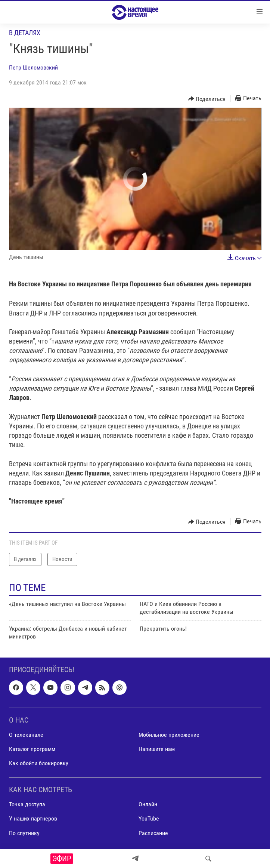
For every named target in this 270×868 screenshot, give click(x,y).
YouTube (149, 818)
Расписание (153, 833)
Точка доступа (27, 804)
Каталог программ (32, 749)
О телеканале (26, 735)
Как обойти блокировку (39, 763)
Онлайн (148, 804)
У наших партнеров (33, 818)
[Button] (207, 99)
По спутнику (24, 833)
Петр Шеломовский (33, 67)
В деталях (25, 33)
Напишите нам (157, 749)
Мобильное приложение (169, 735)
